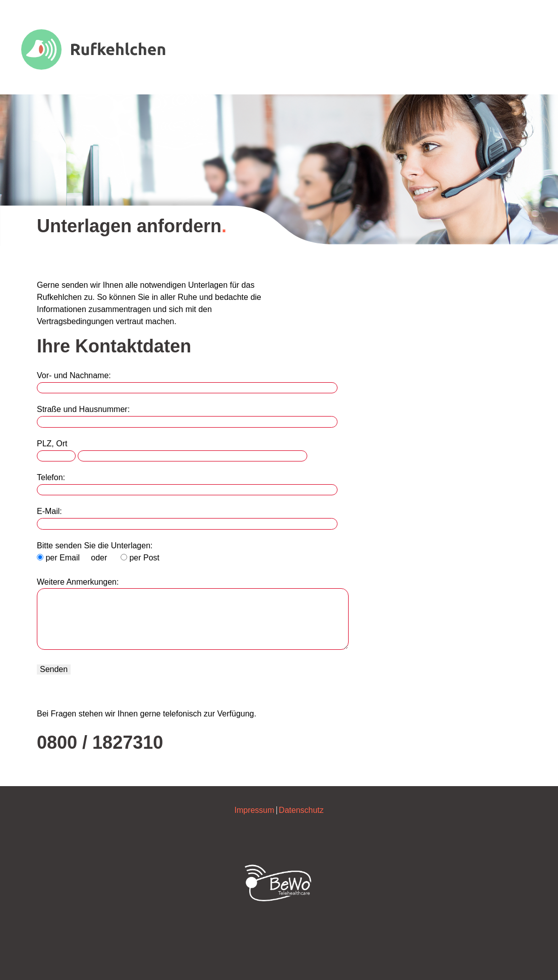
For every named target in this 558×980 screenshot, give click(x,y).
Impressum (254, 810)
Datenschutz (301, 810)
